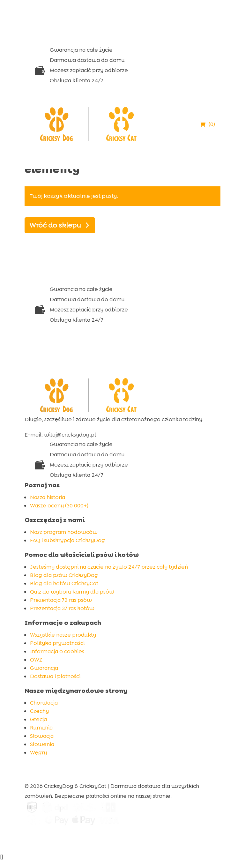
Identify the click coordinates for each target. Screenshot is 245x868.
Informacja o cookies (57, 651)
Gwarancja (44, 668)
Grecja (38, 719)
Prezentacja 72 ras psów (61, 600)
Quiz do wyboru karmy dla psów (72, 592)
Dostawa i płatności (55, 676)
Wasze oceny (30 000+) (59, 505)
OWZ (36, 660)
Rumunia (41, 728)
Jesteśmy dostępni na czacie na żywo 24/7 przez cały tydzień (109, 567)
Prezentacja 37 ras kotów (62, 608)
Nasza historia (48, 497)
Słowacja (42, 736)
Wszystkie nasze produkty (63, 635)
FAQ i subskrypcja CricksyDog (67, 540)
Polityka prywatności (57, 643)
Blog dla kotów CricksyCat (64, 583)
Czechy (39, 711)
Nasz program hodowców (64, 532)
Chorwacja (44, 703)
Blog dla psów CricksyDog (64, 575)
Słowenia (42, 744)
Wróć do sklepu (55, 225)
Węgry (38, 752)
